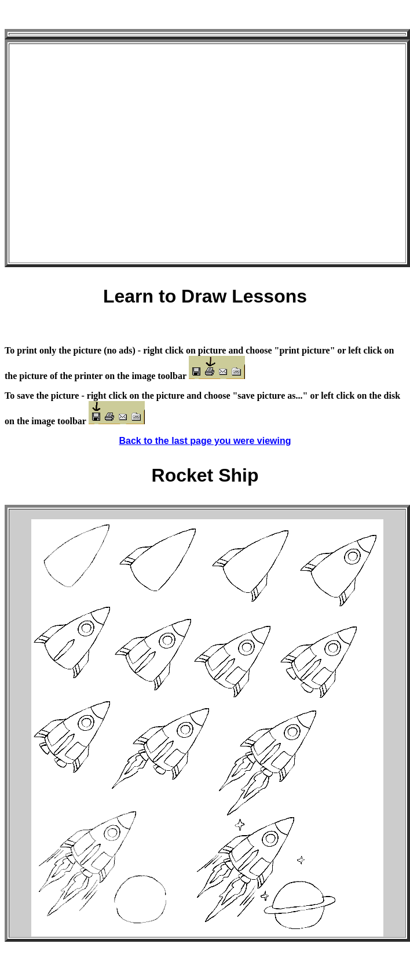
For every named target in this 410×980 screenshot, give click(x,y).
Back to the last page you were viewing (205, 441)
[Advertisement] (109, 153)
